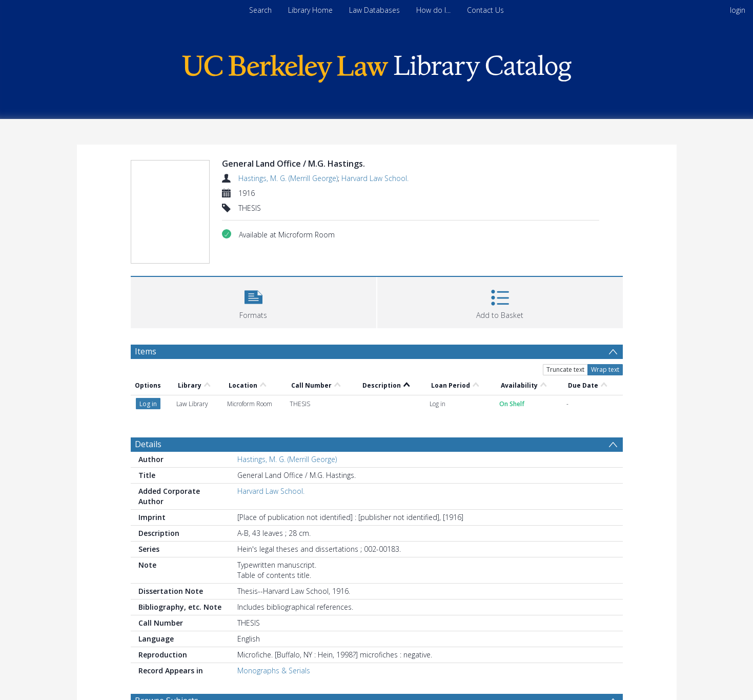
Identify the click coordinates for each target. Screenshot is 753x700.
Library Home (310, 10)
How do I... (433, 10)
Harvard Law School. (375, 178)
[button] (253, 301)
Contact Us (485, 10)
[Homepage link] (377, 66)
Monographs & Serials (274, 671)
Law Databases (374, 10)
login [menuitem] (738, 10)
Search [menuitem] (260, 10)
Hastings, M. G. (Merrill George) (288, 178)
